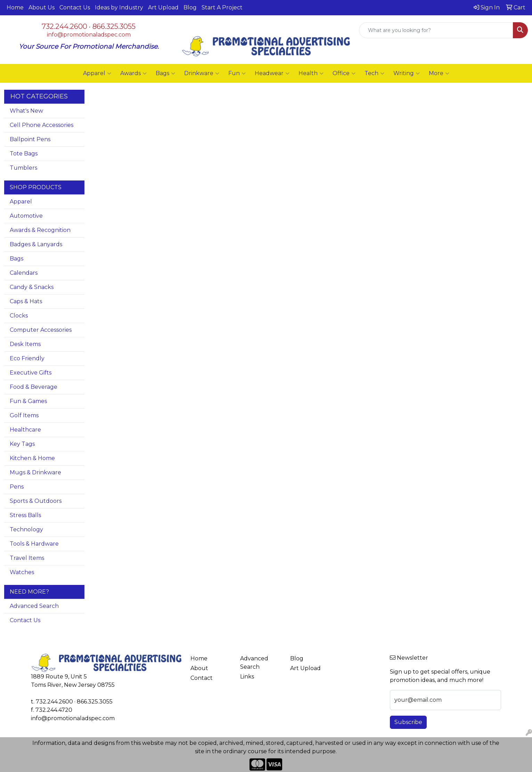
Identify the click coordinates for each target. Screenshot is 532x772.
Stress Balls (25, 515)
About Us (42, 7)
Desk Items (25, 344)
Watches (22, 572)
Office (344, 73)
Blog (190, 7)
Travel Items (27, 558)
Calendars (24, 273)
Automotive (26, 216)
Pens (17, 487)
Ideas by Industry (119, 7)
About (199, 668)
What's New (26, 111)
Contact (202, 678)
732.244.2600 (64, 26)
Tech (374, 73)
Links (247, 677)
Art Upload (163, 7)
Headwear (272, 73)
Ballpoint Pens (30, 139)
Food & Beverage (34, 387)
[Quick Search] (436, 30)
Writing (407, 73)
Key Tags (22, 444)
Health (311, 73)
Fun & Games (28, 401)
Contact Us (75, 7)
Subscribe (408, 722)
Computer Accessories (41, 330)
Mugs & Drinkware (35, 472)
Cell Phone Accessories (42, 125)
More (439, 73)
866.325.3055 (114, 26)
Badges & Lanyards (36, 244)
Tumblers (23, 168)
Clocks (19, 316)
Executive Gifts (31, 373)
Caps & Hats (26, 301)
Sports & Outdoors (36, 501)
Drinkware (202, 73)
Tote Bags (24, 154)
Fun (237, 73)
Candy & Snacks (32, 287)
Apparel (97, 73)
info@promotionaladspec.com (89, 35)
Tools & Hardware (34, 544)
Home (15, 7)
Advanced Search (34, 606)
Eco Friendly (27, 358)
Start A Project (222, 7)
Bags (165, 73)
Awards (133, 73)
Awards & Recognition (40, 230)
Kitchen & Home (32, 458)
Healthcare (25, 430)
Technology (26, 529)
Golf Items (24, 415)
